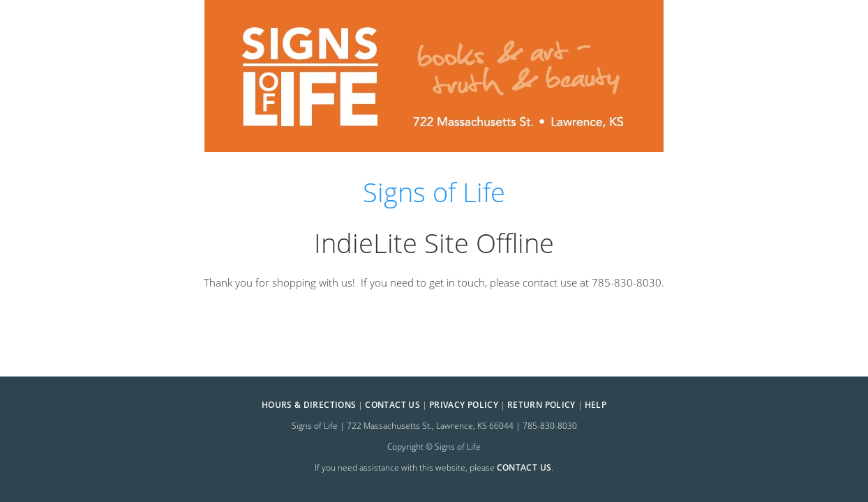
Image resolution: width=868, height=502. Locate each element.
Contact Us (392, 405)
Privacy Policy (464, 405)
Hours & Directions (309, 405)
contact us (524, 467)
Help (596, 405)
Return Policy (541, 405)
